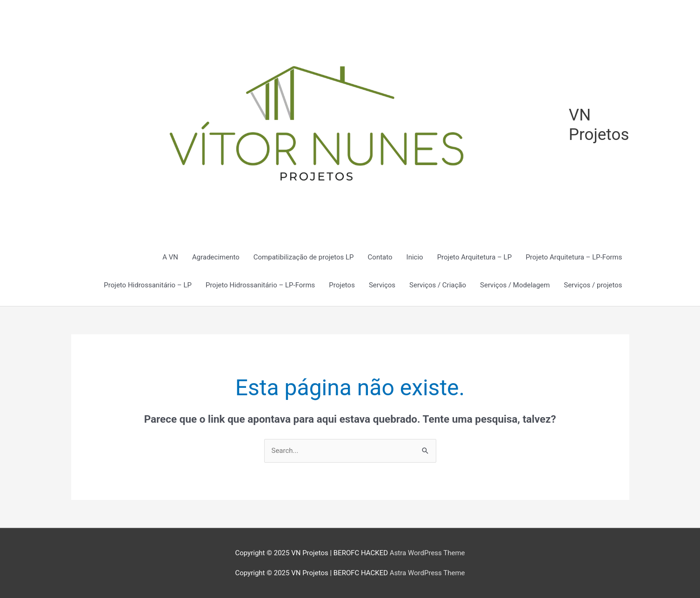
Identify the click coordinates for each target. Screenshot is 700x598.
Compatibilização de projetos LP (304, 257)
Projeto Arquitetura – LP (475, 257)
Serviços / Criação (438, 285)
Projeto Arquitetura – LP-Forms (574, 257)
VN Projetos (599, 125)
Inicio (415, 257)
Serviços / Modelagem (515, 285)
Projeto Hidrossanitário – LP (148, 285)
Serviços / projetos (593, 285)
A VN (170, 257)
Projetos (342, 285)
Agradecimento (216, 257)
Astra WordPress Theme (427, 553)
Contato (380, 257)
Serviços (382, 285)
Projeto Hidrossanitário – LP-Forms (260, 285)
